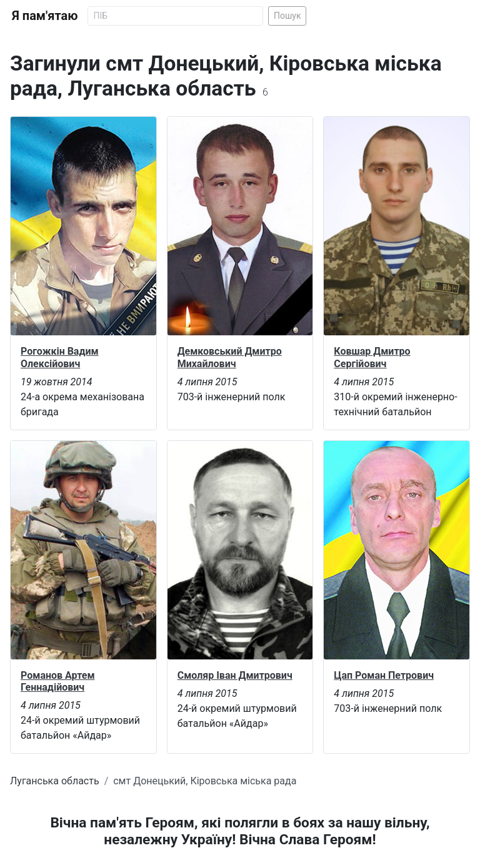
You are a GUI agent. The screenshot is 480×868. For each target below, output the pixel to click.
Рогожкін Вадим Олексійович (60, 357)
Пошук (287, 16)
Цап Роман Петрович (384, 675)
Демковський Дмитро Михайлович (230, 357)
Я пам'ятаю (45, 16)
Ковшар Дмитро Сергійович (372, 357)
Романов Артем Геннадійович (58, 681)
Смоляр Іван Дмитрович (235, 675)
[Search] (175, 16)
